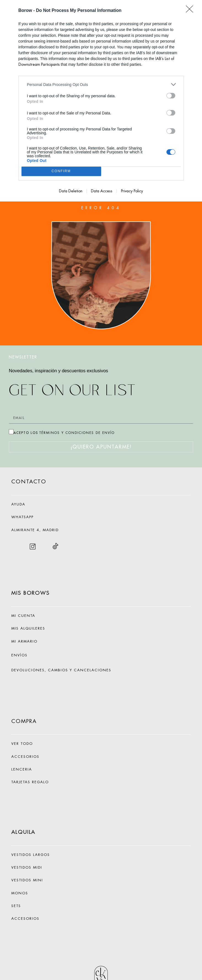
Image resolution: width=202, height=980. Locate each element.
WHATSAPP (22, 517)
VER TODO (22, 744)
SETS (16, 906)
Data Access (102, 191)
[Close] (191, 11)
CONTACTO (29, 482)
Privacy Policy (132, 191)
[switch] (171, 96)
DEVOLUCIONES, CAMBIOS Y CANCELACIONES (61, 670)
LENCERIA (22, 769)
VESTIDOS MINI (27, 880)
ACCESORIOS (25, 919)
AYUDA (18, 504)
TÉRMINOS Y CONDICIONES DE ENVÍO (77, 433)
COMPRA (24, 721)
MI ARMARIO (24, 641)
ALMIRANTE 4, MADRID (35, 530)
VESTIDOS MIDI (27, 867)
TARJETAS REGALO (30, 782)
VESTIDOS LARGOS (31, 855)
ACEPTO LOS (64, 433)
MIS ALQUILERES (28, 628)
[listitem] (101, 84)
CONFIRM (61, 171)
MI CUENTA (23, 616)
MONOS (20, 893)
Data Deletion (71, 191)
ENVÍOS (19, 655)
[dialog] (101, 101)
